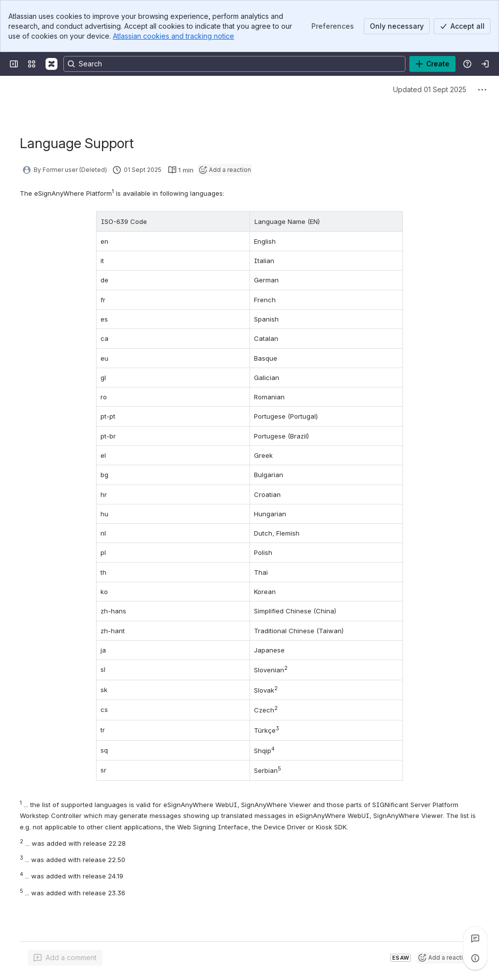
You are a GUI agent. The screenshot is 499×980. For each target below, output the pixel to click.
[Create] (432, 64)
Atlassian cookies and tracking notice (174, 36)
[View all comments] (475, 938)
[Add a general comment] (65, 958)
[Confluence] (51, 64)
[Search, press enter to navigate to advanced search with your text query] (234, 64)
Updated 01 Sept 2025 (430, 89)
